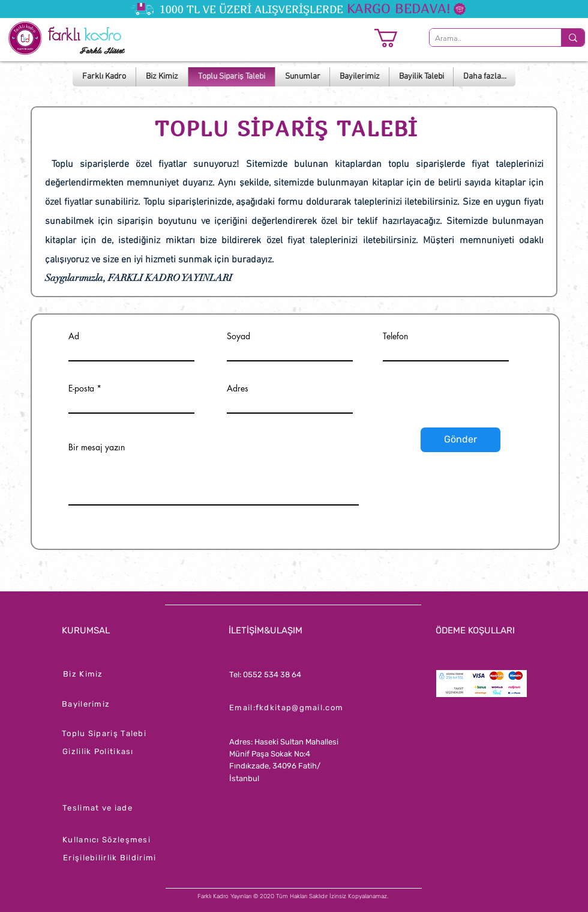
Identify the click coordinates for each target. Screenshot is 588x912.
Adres (238, 388)
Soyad (238, 336)
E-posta (81, 388)
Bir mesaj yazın (97, 447)
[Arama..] (485, 38)
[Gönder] (460, 440)
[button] (397, 38)
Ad (74, 336)
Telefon (395, 336)
